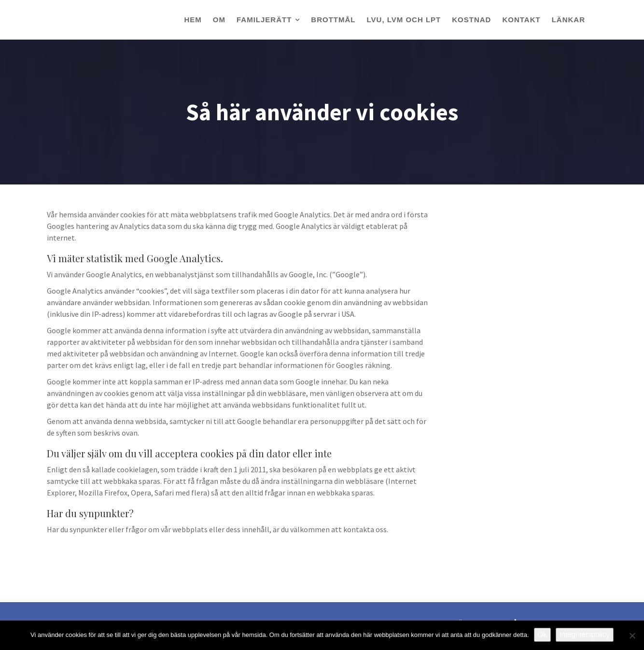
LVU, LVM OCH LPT (404, 20)
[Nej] (632, 636)
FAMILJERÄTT (264, 20)
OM (219, 20)
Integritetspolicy (585, 634)
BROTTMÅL (333, 20)
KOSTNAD (471, 20)
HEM (193, 20)
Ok (542, 634)
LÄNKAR (568, 20)
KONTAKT (521, 20)
